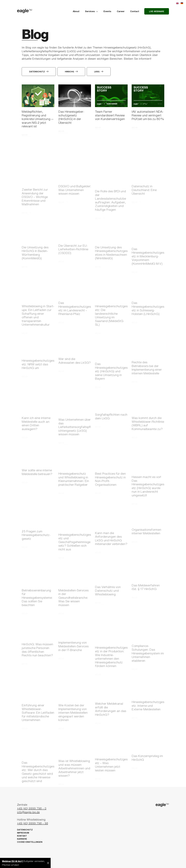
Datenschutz (39, 72)
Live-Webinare (157, 11)
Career (121, 11)
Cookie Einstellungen (30, 842)
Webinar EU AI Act (12, 861)
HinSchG (71, 72)
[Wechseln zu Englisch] (177, 3)
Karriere (22, 839)
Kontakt (22, 836)
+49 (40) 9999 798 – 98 (33, 823)
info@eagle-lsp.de (28, 812)
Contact (135, 11)
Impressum (23, 833)
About (76, 11)
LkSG (99, 72)
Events (107, 11)
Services (91, 11)
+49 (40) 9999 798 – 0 (32, 808)
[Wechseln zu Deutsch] (182, 3)
